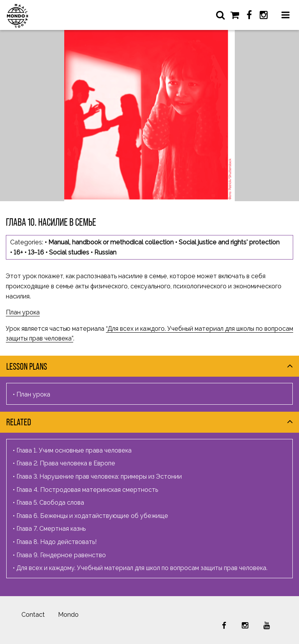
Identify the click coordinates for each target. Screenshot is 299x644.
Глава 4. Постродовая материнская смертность (87, 490)
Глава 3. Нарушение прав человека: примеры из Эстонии (99, 476)
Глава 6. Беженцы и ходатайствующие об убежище (92, 516)
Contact (33, 615)
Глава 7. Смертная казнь (51, 529)
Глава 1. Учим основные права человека (74, 450)
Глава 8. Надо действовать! (56, 542)
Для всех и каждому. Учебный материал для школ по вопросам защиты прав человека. (142, 568)
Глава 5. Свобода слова (50, 503)
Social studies (69, 252)
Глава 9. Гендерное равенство (61, 555)
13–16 (36, 252)
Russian (105, 252)
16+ (18, 252)
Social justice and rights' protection (229, 242)
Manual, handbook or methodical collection (111, 242)
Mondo (68, 615)
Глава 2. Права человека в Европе (66, 463)
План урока (23, 312)
